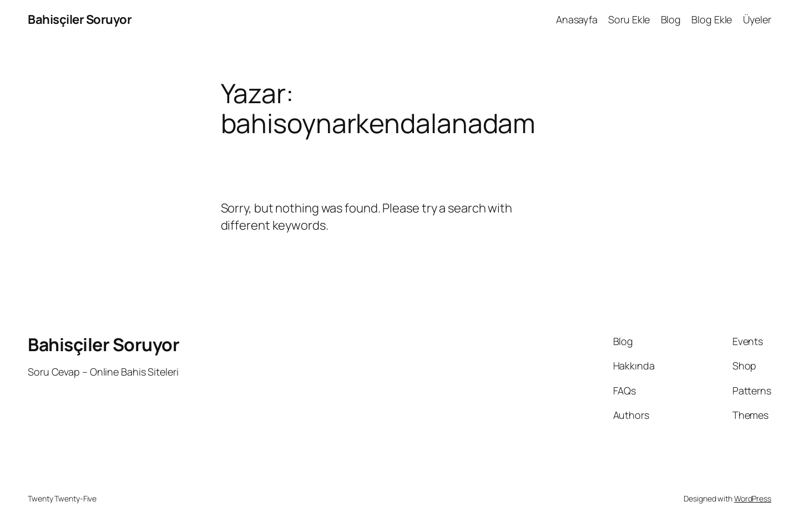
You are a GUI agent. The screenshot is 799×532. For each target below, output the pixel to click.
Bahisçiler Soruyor (80, 19)
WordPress (753, 498)
